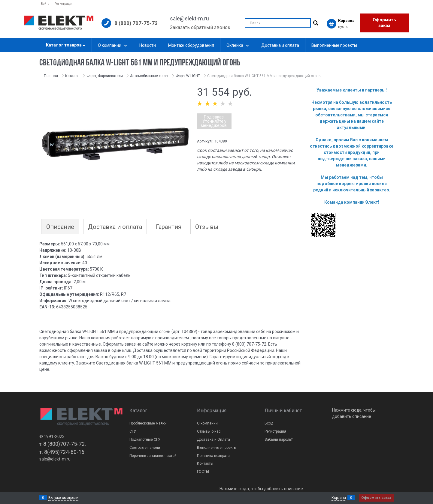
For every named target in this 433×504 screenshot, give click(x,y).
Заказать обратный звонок (200, 27)
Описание (60, 227)
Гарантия (169, 227)
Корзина (339, 498)
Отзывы (207, 227)
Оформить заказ (384, 23)
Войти (45, 4)
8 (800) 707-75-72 (136, 23)
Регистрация (64, 4)
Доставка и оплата (115, 227)
